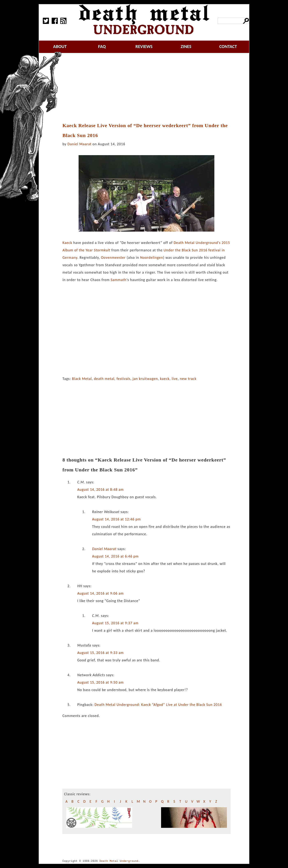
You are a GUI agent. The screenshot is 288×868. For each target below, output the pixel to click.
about (60, 46)
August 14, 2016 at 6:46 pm (115, 556)
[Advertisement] (149, 88)
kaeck (165, 379)
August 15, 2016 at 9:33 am (100, 653)
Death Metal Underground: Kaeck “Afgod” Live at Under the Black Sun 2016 (158, 705)
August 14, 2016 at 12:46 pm (116, 519)
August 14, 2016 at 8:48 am (100, 490)
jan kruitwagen (145, 379)
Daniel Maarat (79, 144)
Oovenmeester (113, 258)
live (175, 379)
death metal (104, 379)
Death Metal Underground (119, 861)
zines (186, 46)
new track (188, 379)
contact (228, 46)
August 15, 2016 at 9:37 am (115, 623)
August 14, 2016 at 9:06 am (100, 593)
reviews (144, 46)
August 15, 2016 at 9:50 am (100, 682)
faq (102, 46)
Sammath (118, 280)
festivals (123, 379)
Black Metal (82, 379)
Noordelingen (152, 258)
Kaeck (67, 243)
